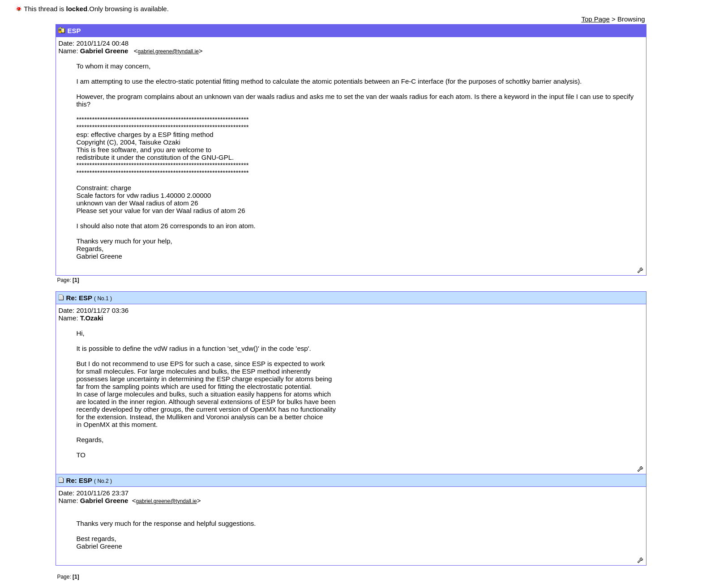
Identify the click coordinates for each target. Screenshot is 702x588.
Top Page (595, 19)
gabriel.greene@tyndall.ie (168, 51)
